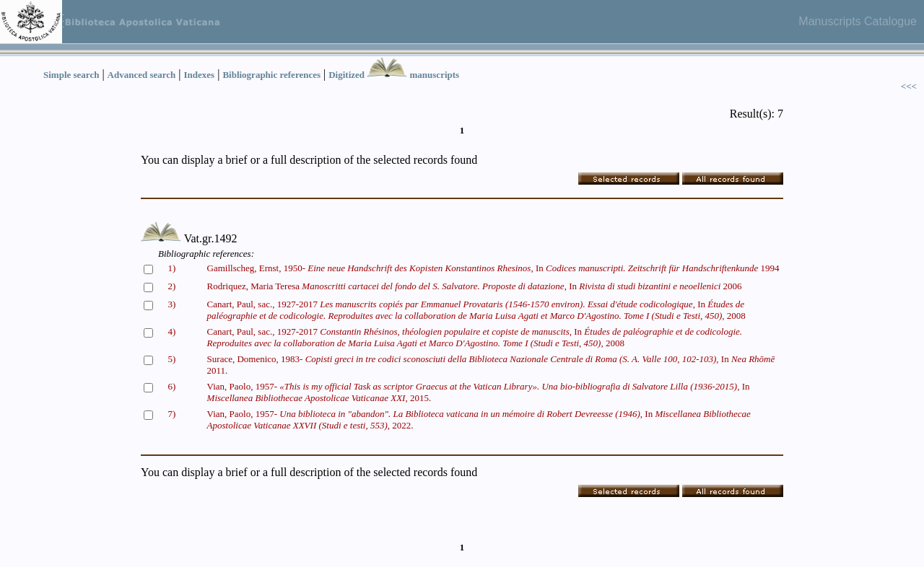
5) (172, 359)
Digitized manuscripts (394, 75)
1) (172, 268)
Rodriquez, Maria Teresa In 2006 (475, 286)
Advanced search (142, 75)
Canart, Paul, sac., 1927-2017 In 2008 (476, 310)
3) (172, 304)
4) (172, 331)
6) (172, 386)
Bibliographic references (271, 75)
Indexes (200, 75)
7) (172, 414)
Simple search (71, 75)
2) (172, 286)
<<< (909, 86)
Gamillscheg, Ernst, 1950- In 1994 (493, 268)
